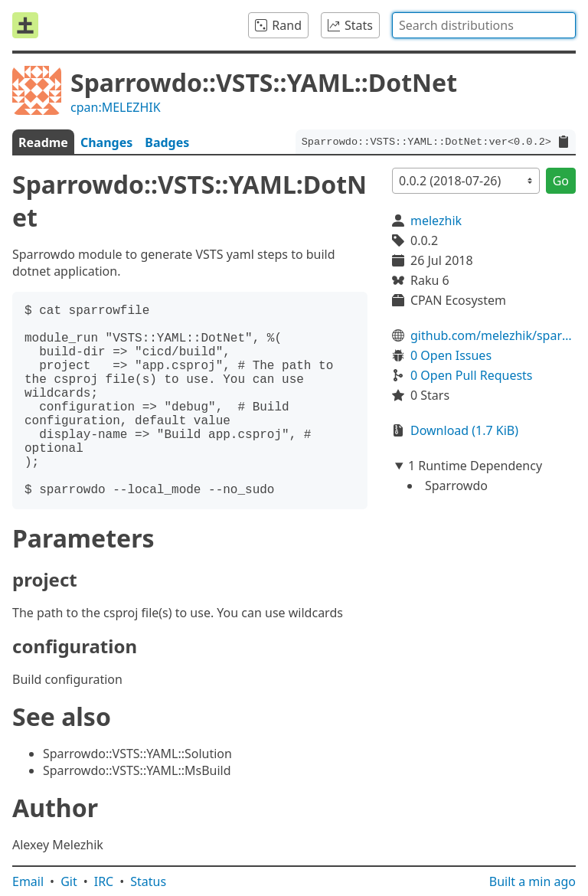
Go (561, 181)
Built (532, 881)
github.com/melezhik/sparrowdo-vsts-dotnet (493, 335)
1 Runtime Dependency (475, 466)
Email (28, 881)
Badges (167, 142)
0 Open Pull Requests (472, 375)
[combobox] (484, 25)
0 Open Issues (451, 355)
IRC (104, 881)
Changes (106, 142)
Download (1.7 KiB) (464, 430)
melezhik (436, 221)
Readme (43, 142)
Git (69, 881)
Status (148, 881)
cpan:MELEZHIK (116, 107)
